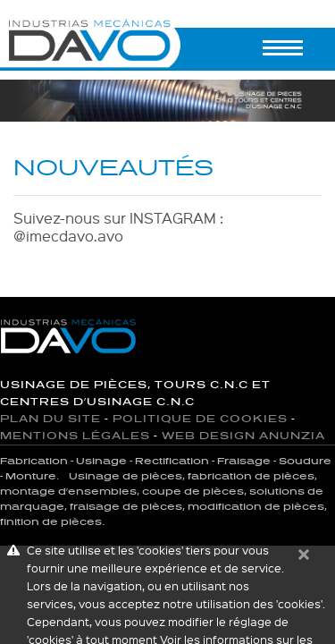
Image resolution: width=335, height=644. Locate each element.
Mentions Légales (75, 436)
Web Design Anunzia (243, 436)
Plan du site (50, 419)
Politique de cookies (200, 419)
